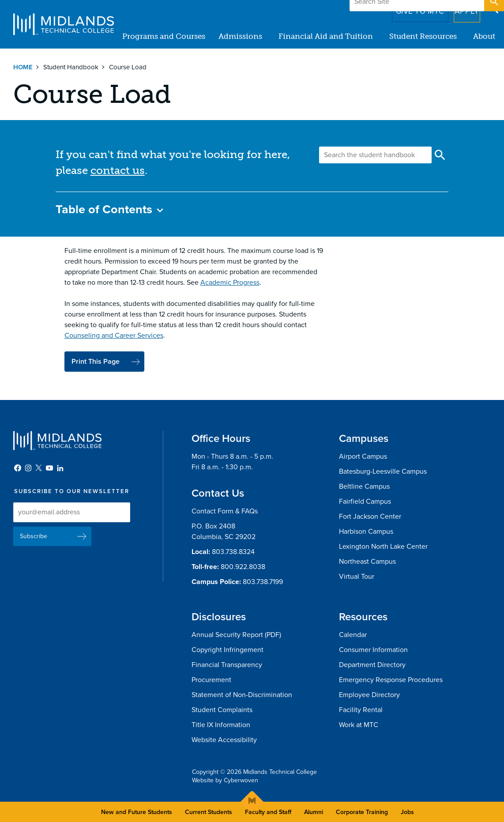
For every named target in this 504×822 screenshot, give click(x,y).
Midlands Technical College (64, 24)
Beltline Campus (364, 486)
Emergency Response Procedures (391, 680)
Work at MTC (359, 725)
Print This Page (96, 362)
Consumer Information (373, 650)
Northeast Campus (367, 562)
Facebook (18, 468)
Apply (461, 8)
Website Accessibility (224, 740)
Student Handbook (71, 67)
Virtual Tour (357, 577)
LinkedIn (60, 468)
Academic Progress (230, 283)
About (484, 36)
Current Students (209, 812)
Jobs (407, 812)
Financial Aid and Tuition (326, 36)
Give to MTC (408, 8)
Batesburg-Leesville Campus (383, 471)
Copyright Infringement (228, 650)
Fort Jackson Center (370, 517)
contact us (118, 170)
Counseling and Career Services (114, 336)
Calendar (353, 635)
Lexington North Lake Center (383, 547)
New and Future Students (137, 812)
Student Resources (423, 36)
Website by (225, 780)
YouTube (49, 468)
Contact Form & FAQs (225, 511)
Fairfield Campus (365, 501)
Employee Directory (369, 695)
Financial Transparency (227, 665)
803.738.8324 (233, 552)
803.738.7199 (263, 582)
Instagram (28, 468)
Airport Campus (363, 456)
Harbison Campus (366, 532)
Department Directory (372, 665)
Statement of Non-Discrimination (242, 695)
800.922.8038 (243, 567)
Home (23, 67)
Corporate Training (362, 812)
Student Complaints (222, 710)
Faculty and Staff (268, 812)
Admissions (240, 36)
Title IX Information (221, 725)
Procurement (211, 680)
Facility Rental (361, 710)
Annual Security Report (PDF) (236, 635)
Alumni (314, 812)
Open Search (493, 8)
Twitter (39, 468)
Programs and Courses (164, 36)
